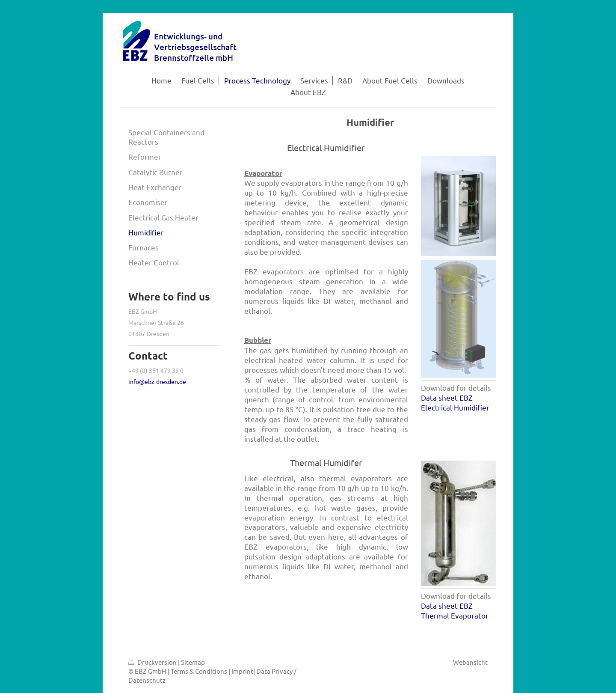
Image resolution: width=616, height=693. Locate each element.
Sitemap (193, 662)
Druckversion (153, 662)
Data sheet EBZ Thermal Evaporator (455, 610)
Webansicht (470, 662)
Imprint (242, 671)
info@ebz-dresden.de (157, 381)
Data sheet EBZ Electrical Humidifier (455, 402)
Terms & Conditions (199, 671)
